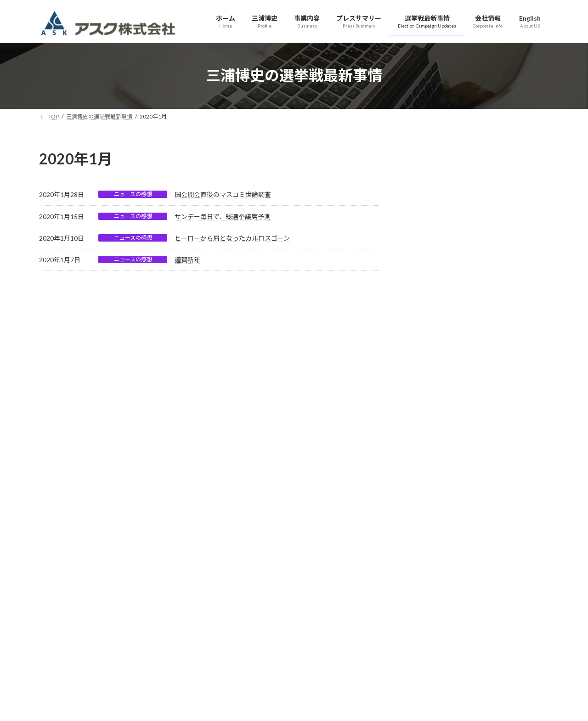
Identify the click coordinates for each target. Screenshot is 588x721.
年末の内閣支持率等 (436, 420)
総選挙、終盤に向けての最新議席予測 (462, 213)
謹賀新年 (187, 260)
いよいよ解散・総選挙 (440, 351)
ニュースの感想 (133, 194)
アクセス (183, 567)
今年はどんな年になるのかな (449, 386)
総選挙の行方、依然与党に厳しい (456, 317)
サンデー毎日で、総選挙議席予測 (223, 217)
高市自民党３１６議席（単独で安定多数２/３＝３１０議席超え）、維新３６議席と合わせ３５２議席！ (476, 170)
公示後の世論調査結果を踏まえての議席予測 (472, 248)
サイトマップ (64, 567)
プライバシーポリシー (126, 567)
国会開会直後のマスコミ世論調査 (223, 194)
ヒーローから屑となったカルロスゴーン (232, 238)
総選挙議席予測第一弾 (440, 282)
